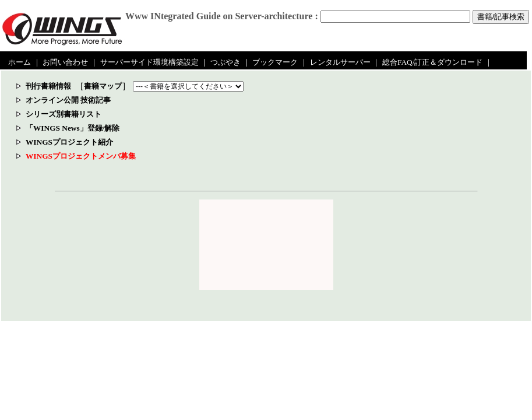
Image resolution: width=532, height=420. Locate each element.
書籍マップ (103, 86)
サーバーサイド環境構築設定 (149, 62)
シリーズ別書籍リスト (64, 114)
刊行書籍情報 (48, 86)
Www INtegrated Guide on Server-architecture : (222, 16)
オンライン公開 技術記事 (68, 100)
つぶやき (226, 62)
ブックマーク (275, 62)
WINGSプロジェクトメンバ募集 (81, 156)
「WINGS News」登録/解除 (73, 128)
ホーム (20, 62)
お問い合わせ (65, 62)
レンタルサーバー (340, 62)
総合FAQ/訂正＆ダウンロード (432, 62)
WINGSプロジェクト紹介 (69, 142)
